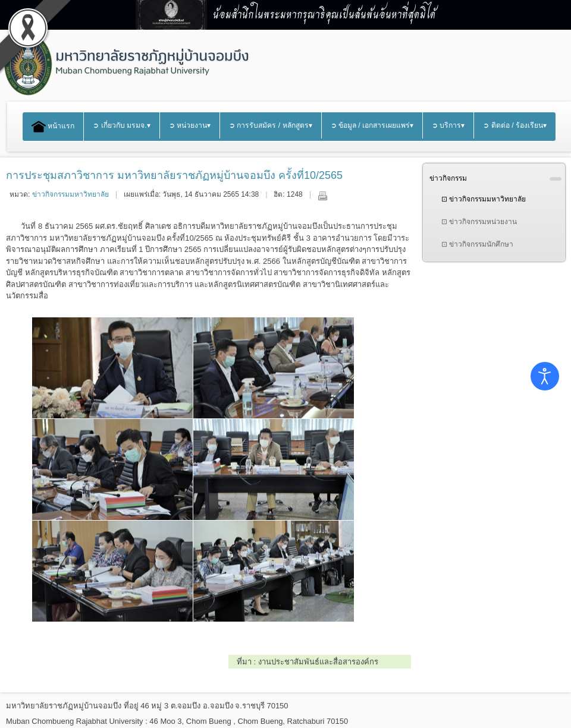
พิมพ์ (322, 196)
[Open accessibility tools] (545, 376)
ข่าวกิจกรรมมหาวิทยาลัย (70, 194)
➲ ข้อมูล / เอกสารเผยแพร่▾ (372, 125)
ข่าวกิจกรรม (448, 178)
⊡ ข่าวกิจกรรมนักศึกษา (477, 244)
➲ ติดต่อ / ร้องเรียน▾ (515, 125)
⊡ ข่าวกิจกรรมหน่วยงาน (479, 222)
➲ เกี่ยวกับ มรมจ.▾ (121, 125)
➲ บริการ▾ (448, 125)
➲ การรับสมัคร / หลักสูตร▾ (271, 125)
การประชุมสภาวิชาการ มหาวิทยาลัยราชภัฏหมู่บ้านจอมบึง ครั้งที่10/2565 (174, 175)
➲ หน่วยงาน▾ (190, 125)
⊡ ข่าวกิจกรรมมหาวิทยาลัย (484, 199)
